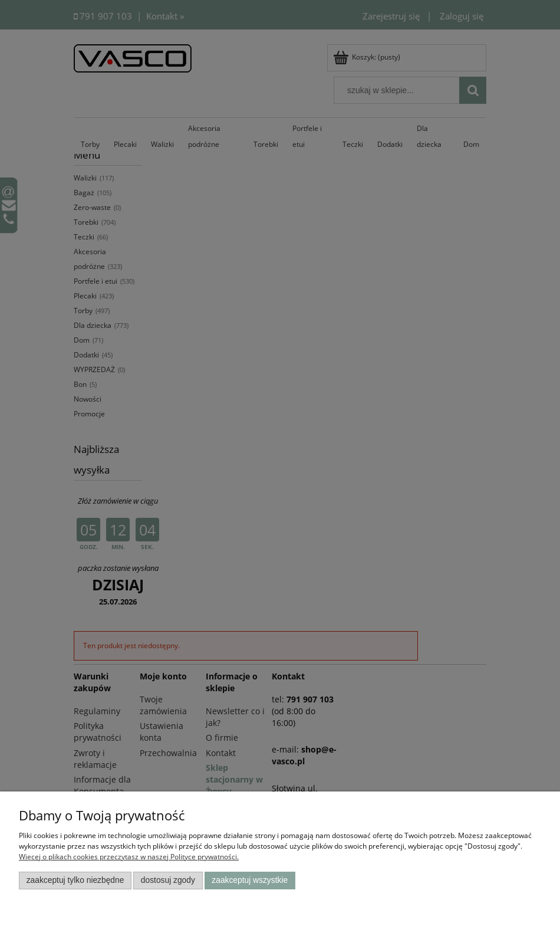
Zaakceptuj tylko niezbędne (75, 880)
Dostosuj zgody (168, 880)
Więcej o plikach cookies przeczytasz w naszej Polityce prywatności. (129, 857)
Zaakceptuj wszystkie (250, 880)
